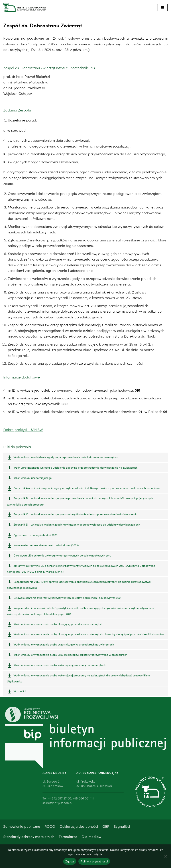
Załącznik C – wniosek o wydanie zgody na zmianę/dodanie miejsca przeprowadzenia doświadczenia (75, 515)
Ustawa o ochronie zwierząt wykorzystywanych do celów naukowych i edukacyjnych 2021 (67, 598)
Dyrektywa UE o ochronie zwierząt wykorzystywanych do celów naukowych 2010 (62, 556)
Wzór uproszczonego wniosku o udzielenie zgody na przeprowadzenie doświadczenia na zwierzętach (76, 468)
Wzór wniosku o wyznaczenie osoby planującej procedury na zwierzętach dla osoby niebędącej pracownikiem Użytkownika (89, 635)
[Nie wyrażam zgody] (165, 856)
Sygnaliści (122, 827)
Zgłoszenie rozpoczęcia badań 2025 (36, 536)
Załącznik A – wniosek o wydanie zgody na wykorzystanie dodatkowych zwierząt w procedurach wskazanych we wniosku (87, 489)
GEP (106, 827)
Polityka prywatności (94, 861)
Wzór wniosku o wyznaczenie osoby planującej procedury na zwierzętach (58, 625)
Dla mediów (92, 837)
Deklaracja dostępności (79, 827)
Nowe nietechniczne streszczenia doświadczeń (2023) (46, 546)
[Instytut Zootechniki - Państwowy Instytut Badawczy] (24, 7)
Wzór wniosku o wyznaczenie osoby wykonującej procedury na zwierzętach (60, 666)
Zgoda (70, 861)
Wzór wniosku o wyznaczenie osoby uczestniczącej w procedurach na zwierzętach (64, 645)
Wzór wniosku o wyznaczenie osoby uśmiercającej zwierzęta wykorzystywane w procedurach (70, 656)
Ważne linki (20, 692)
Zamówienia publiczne (22, 827)
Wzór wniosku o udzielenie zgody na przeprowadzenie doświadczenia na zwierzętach (66, 458)
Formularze (68, 837)
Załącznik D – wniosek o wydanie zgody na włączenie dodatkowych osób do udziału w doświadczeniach (77, 525)
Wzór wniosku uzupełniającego (33, 479)
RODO (50, 827)
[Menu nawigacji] (162, 8)
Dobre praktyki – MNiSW (23, 431)
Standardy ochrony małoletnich (29, 837)
